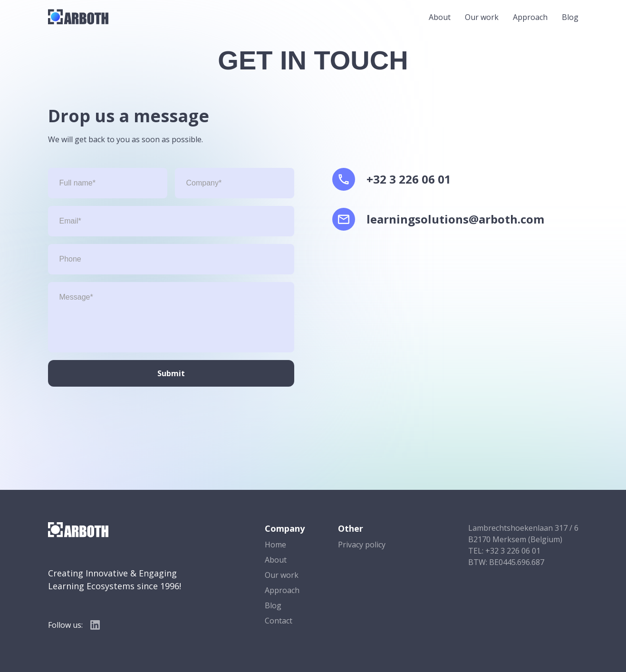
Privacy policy (362, 545)
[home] (78, 17)
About (440, 17)
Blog (570, 17)
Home (275, 545)
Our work (482, 17)
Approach (530, 17)
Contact (279, 621)
